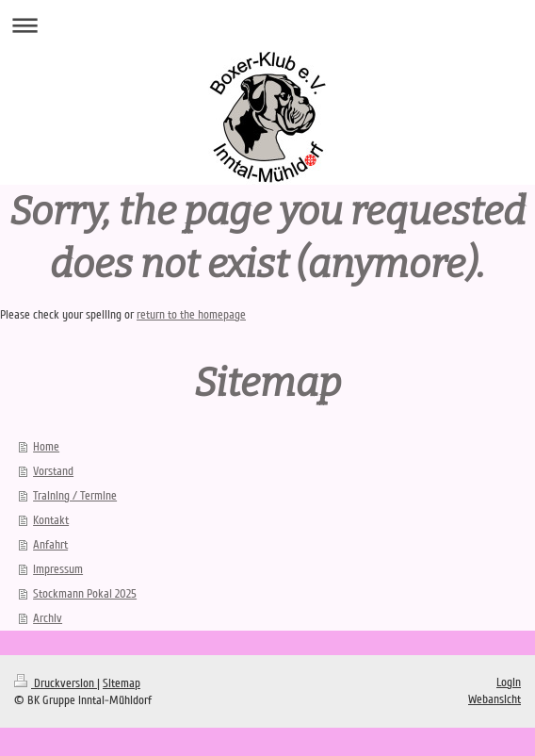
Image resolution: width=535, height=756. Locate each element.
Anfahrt (50, 545)
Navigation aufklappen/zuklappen (267, 25)
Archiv (48, 618)
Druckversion (56, 683)
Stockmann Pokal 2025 (85, 594)
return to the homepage (191, 315)
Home (46, 447)
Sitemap (122, 683)
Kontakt (51, 520)
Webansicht (494, 699)
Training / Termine (75, 496)
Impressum (58, 569)
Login (509, 682)
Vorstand (53, 471)
